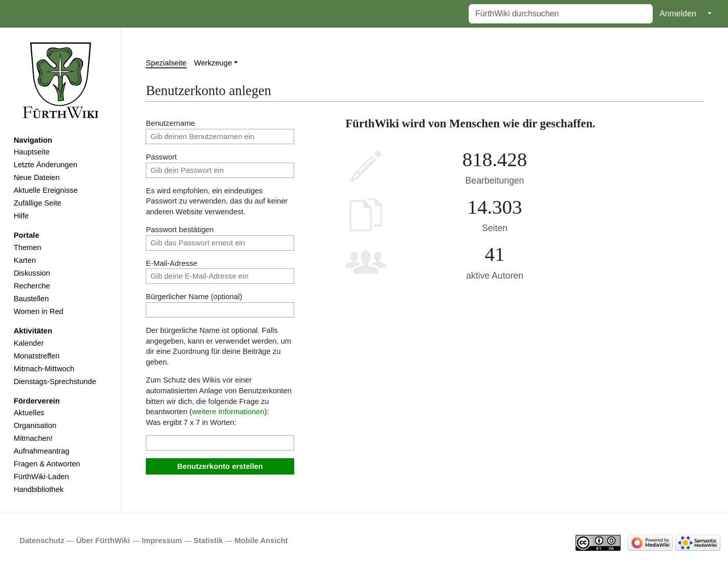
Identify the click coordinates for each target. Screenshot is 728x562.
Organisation (35, 425)
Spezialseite (166, 63)
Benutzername (170, 123)
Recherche (32, 286)
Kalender (29, 343)
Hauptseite (32, 152)
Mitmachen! (33, 438)
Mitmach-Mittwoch (44, 369)
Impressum (162, 541)
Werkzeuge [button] (213, 63)
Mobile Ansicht (261, 541)
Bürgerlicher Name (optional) (194, 297)
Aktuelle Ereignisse (46, 190)
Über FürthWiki (103, 541)
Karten (25, 260)
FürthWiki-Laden (41, 477)
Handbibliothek (39, 489)
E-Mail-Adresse (172, 263)
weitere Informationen (228, 412)
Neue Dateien (37, 177)
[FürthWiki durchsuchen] (561, 14)
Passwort (161, 157)
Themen (28, 248)
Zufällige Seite (38, 203)
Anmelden (678, 14)
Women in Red (39, 311)
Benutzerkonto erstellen (220, 466)
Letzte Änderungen (46, 165)
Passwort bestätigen (180, 230)
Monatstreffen (37, 356)
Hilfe (21, 216)
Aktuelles (29, 413)
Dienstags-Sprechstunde (55, 381)
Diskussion (32, 273)
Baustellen (31, 299)
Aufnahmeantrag (42, 451)
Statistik (208, 541)
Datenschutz (42, 541)
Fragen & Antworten (47, 464)
